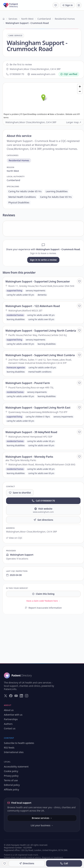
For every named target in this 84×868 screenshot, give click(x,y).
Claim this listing (43, 594)
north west (13, 171)
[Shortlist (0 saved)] (56, 5)
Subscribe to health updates (19, 743)
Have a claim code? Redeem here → (43, 601)
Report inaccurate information (43, 608)
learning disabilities (57, 191)
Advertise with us (13, 715)
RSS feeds (9, 748)
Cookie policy (11, 771)
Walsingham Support (20, 555)
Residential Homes (65, 19)
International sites (14, 752)
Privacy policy (11, 776)
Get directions (43, 520)
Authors (8, 724)
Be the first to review (19, 64)
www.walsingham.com (41, 74)
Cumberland (44, 19)
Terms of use (11, 780)
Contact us (10, 728)
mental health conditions (22, 197)
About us (9, 710)
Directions (27, 863)
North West (27, 19)
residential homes (19, 160)
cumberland (13, 180)
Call (64, 863)
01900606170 (15, 74)
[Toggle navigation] (79, 5)
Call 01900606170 (43, 501)
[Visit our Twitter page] (6, 696)
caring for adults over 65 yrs (56, 197)
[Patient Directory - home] (14, 5)
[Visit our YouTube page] (16, 696)
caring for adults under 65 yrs (25, 191)
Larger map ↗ (74, 122)
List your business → (42, 825)
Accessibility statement (16, 767)
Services (13, 19)
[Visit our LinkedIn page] (21, 696)
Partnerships (11, 719)
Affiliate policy (11, 789)
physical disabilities (19, 202)
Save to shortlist (20, 493)
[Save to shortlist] (79, 281)
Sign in (67, 5)
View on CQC (14, 538)
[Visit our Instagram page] (27, 696)
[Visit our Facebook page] (11, 696)
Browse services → (42, 818)
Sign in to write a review (43, 260)
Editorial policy (12, 785)
